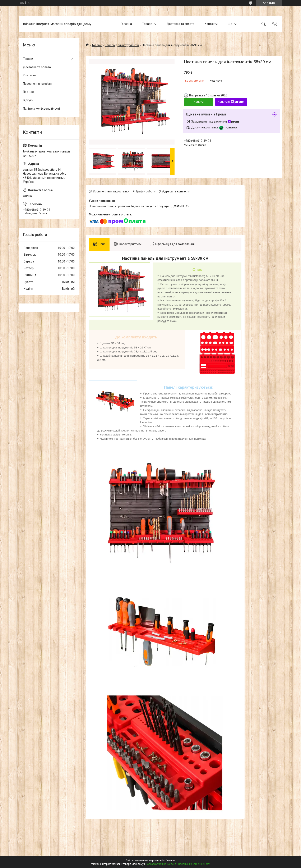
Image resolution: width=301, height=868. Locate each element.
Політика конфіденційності (41, 109)
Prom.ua (171, 860)
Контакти (211, 24)
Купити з (231, 102)
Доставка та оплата (180, 24)
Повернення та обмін (38, 84)
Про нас (28, 92)
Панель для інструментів (122, 45)
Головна (126, 24)
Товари (147, 24)
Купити (199, 102)
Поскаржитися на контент (161, 864)
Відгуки (28, 100)
